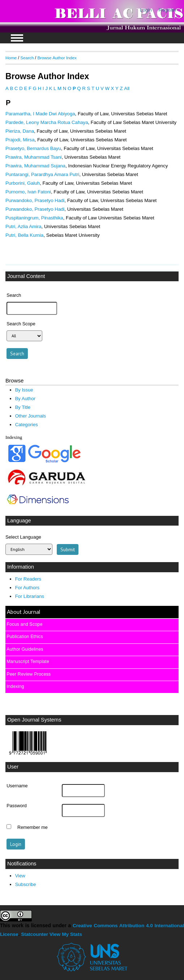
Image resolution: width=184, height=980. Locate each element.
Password (17, 806)
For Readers (28, 579)
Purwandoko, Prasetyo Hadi (35, 200)
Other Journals (31, 416)
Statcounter (35, 934)
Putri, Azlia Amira (23, 226)
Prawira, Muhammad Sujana (35, 166)
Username (17, 786)
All (127, 88)
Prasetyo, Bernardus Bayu (33, 148)
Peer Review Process (29, 674)
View (20, 876)
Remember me (33, 827)
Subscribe (26, 884)
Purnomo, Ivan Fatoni (28, 192)
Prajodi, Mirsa (20, 140)
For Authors (27, 588)
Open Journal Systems (34, 720)
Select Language (23, 537)
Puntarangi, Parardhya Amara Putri (42, 174)
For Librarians (30, 596)
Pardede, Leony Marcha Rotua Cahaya (47, 122)
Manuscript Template (28, 661)
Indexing (15, 686)
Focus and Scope (24, 624)
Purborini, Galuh (23, 183)
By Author (25, 399)
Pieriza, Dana (20, 131)
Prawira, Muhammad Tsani (34, 157)
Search (27, 58)
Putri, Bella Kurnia (24, 235)
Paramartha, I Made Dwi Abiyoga (40, 114)
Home (11, 58)
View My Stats (66, 934)
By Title (23, 407)
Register (168, 10)
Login (146, 10)
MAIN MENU (17, 38)
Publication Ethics (25, 636)
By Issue (24, 390)
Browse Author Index (57, 58)
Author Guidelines (25, 649)
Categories (27, 425)
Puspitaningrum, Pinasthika (34, 218)
